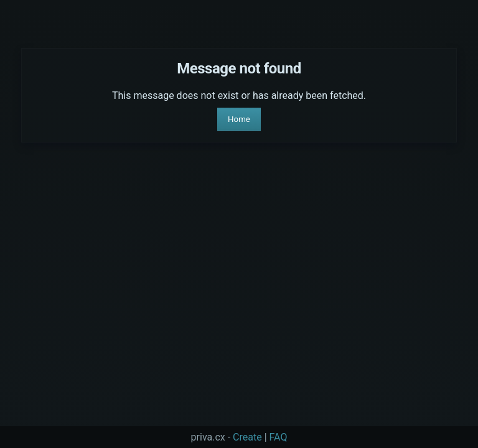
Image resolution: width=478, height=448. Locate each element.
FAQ (279, 437)
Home (239, 119)
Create (247, 437)
